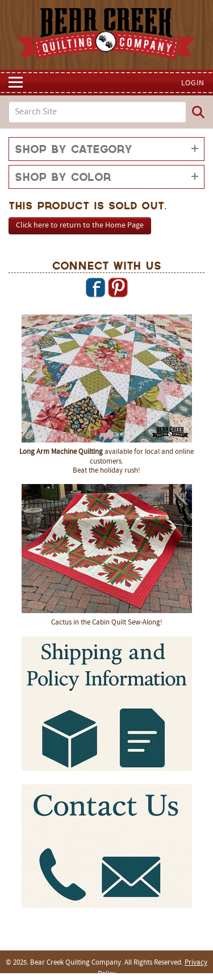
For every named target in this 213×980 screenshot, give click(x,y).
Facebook (95, 287)
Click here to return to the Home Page (80, 226)
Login (193, 83)
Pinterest (118, 287)
